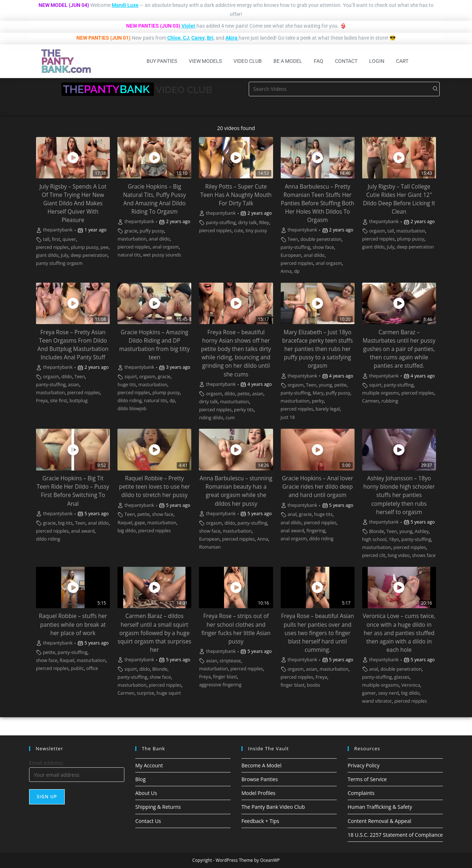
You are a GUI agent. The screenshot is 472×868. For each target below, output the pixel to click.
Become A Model (261, 765)
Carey (198, 38)
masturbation (132, 239)
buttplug (79, 401)
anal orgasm (165, 247)
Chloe (174, 38)
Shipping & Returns (158, 807)
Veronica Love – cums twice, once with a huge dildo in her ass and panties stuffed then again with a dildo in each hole (399, 633)
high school (374, 539)
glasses (402, 677)
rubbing (390, 401)
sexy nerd (389, 693)
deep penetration (89, 255)
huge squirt (169, 693)
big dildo (127, 531)
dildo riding (129, 401)
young (325, 385)
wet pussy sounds (162, 255)
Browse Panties (260, 779)
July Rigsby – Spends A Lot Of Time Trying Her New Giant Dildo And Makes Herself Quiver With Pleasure (73, 203)
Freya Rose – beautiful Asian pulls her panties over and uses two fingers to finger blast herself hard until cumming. (317, 633)
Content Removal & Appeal (379, 821)
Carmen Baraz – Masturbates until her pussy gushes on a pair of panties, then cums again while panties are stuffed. (399, 349)
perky (318, 401)
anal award (83, 531)
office (92, 668)
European (291, 255)
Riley (264, 223)
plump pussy (85, 247)
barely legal (328, 409)
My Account (149, 765)
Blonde (377, 531)
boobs (314, 685)
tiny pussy (256, 231)
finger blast (225, 677)
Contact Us (148, 821)
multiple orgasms (381, 393)
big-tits (65, 523)
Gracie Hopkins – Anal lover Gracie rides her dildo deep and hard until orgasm (317, 487)
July (65, 255)
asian (74, 385)
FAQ (319, 61)
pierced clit (374, 555)
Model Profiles (259, 793)
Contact (346, 61)
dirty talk (247, 223)
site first (58, 401)
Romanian (210, 547)
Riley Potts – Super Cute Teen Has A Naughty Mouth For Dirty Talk (236, 195)
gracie (131, 231)
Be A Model (288, 61)
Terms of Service (367, 779)
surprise (145, 693)
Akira (231, 38)
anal (292, 514)
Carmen (371, 401)
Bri (210, 38)
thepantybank (58, 230)
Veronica (411, 685)
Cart (402, 61)
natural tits (129, 255)
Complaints (361, 793)
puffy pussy (152, 231)
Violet (188, 26)
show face (323, 247)
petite (244, 394)
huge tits (127, 385)
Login (377, 61)
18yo (394, 539)
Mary (318, 393)
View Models (205, 61)
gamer (369, 693)
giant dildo (47, 255)
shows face (424, 555)
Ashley (422, 531)
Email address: (46, 763)
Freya (42, 401)
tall (46, 239)
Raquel (125, 523)
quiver (69, 239)
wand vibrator (377, 701)
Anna (286, 271)
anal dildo (159, 239)
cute (239, 231)
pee (105, 247)
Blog (141, 779)
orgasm (377, 231)
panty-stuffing (221, 223)
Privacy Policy (363, 765)
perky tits (244, 410)
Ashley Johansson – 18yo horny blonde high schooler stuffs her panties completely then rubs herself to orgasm (399, 495)
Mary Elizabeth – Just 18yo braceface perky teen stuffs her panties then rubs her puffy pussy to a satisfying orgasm (317, 349)
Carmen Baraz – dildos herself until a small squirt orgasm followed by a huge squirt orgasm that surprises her (154, 633)
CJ (186, 38)
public (77, 668)
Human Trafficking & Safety (380, 807)
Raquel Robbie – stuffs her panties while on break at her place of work (73, 624)
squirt (131, 377)
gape (140, 523)
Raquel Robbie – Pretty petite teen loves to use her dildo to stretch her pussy (154, 487)
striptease (230, 661)
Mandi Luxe (125, 5)
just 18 (288, 417)
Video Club (248, 61)
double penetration (321, 239)
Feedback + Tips (260, 821)
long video (399, 555)
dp (297, 271)
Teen (293, 239)
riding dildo (211, 418)
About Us (146, 793)
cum (230, 418)
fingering (316, 531)
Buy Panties (162, 61)
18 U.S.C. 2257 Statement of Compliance (395, 835)
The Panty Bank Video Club (273, 807)
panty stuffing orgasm (59, 263)
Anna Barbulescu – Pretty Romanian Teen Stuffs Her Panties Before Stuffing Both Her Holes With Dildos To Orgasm (317, 203)
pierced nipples (52, 247)
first (56, 239)
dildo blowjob (132, 409)
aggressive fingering (220, 685)
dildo (67, 377)
